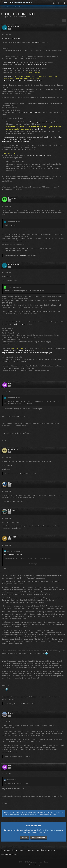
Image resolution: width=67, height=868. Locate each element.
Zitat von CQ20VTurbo (15, 222)
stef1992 (22, 704)
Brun (20, 756)
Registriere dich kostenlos (51, 830)
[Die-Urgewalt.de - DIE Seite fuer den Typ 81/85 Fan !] (17, 3)
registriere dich (17, 814)
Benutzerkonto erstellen (39, 837)
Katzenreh (23, 255)
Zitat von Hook (12, 780)
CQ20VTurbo (8, 17)
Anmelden (25, 837)
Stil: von (33, 865)
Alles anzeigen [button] (33, 564)
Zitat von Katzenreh (14, 287)
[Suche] (54, 3)
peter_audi (22, 474)
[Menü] (64, 3)
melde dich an (31, 814)
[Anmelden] (59, 3)
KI (29, 248)
